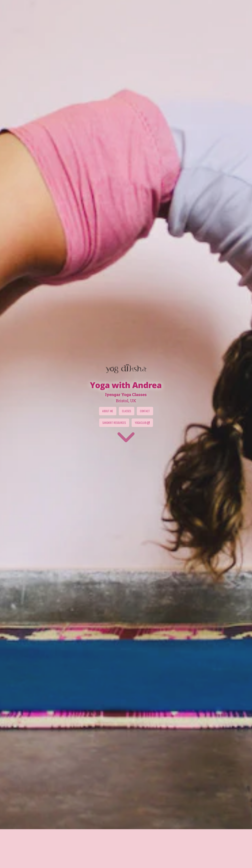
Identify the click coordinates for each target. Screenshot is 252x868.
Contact (145, 456)
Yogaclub (142, 468)
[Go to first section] (126, 482)
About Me (108, 456)
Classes (127, 456)
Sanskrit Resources (114, 468)
